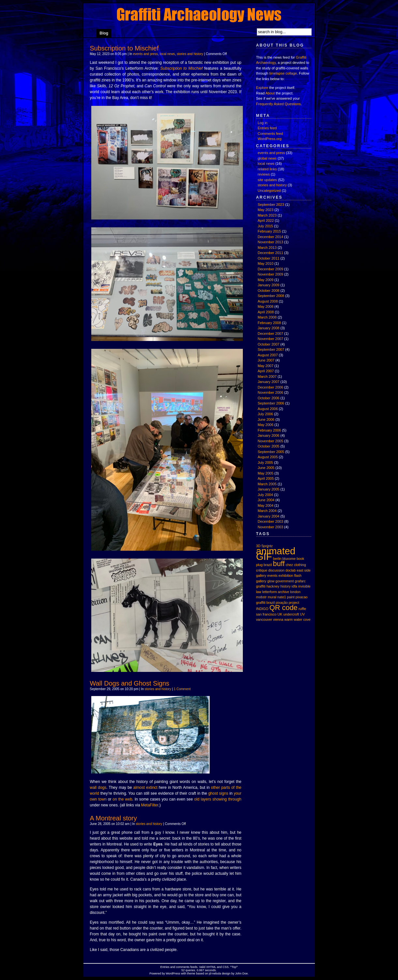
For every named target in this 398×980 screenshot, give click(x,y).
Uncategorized (269, 191)
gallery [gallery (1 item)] (261, 581)
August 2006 (268, 409)
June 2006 (266, 419)
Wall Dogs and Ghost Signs (130, 683)
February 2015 (270, 231)
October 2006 (269, 398)
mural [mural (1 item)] (272, 597)
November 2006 (271, 392)
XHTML (211, 967)
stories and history (190, 54)
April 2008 (266, 312)
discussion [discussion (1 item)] (276, 570)
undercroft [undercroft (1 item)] (291, 614)
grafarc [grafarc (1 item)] (300, 581)
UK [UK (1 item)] (280, 614)
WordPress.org (270, 139)
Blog (104, 33)
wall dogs (98, 788)
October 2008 (269, 291)
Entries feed (267, 128)
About (270, 93)
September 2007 (271, 349)
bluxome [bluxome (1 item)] (289, 559)
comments (183, 967)
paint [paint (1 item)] (291, 597)
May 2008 (266, 306)
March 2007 (267, 376)
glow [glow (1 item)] (271, 581)
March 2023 (267, 215)
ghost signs (218, 793)
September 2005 (271, 452)
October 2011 (269, 258)
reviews (264, 174)
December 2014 (271, 237)
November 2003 (271, 527)
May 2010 (266, 263)
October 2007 (269, 344)
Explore (262, 88)
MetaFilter (150, 805)
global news (267, 158)
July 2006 (265, 414)
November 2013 (271, 242)
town (103, 799)
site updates (267, 180)
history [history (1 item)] (285, 586)
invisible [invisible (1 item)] (304, 586)
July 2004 (265, 495)
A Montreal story (114, 818)
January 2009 (269, 285)
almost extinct (145, 788)
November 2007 (271, 339)
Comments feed (271, 134)
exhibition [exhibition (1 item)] (286, 575)
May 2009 (266, 280)
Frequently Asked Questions (279, 104)
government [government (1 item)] (285, 581)
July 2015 (265, 226)
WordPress (173, 973)
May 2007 (266, 366)
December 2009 (271, 269)
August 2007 (268, 355)
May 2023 (266, 210)
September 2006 (271, 403)
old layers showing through (218, 799)
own (94, 799)
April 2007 (266, 371)
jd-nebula (215, 973)
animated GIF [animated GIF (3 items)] (276, 554)
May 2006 (266, 425)
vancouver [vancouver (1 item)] (264, 619)
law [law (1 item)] (259, 592)
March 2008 (267, 317)
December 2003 (271, 521)
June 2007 (266, 360)
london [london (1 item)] (295, 592)
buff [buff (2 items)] (279, 564)
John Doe (241, 973)
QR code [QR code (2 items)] (283, 608)
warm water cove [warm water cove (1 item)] (297, 619)
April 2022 (266, 220)
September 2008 (271, 296)
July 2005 (265, 462)
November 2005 (271, 441)
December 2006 (271, 387)
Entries (165, 967)
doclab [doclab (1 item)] (291, 570)
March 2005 (267, 484)
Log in (263, 123)
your (237, 793)
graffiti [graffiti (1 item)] (261, 586)
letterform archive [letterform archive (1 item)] (276, 592)
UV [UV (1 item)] (302, 614)
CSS (226, 967)
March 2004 (267, 511)
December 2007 (271, 334)
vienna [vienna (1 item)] (278, 619)
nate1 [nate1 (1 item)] (282, 597)
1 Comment (182, 689)
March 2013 (267, 248)
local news (167, 54)
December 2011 (271, 253)
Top (234, 967)
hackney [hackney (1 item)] (273, 586)
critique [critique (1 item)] (262, 570)
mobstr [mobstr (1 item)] (262, 597)
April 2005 (266, 478)
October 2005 (269, 446)
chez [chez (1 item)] (289, 565)
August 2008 (268, 301)
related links (267, 169)
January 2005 (269, 489)
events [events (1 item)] (272, 575)
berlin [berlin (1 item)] (277, 559)
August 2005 (268, 457)
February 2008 (270, 323)
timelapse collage (283, 73)
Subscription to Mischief (124, 48)
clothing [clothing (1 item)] (300, 565)
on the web (123, 799)
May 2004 (266, 505)
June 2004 (266, 500)
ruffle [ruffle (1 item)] (302, 609)
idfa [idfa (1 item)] (295, 586)
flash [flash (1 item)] (298, 575)
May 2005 (266, 473)
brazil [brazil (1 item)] (268, 565)
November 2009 (271, 274)
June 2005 (266, 468)
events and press (145, 54)
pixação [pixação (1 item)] (282, 603)
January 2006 (269, 435)
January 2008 (269, 328)
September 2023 (271, 205)
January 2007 (269, 382)
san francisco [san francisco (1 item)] (266, 614)
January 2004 (269, 516)
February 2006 (270, 430)
